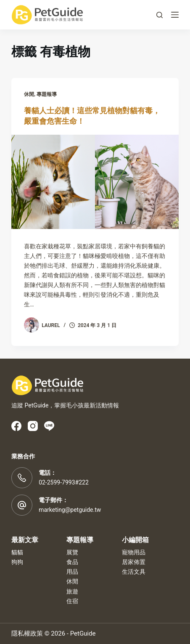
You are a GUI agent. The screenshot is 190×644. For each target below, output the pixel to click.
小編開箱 (135, 540)
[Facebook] (16, 426)
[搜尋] (160, 15)
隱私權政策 (27, 633)
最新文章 (25, 540)
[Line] (49, 426)
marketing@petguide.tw (70, 510)
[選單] (175, 15)
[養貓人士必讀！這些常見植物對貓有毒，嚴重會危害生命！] (95, 182)
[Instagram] (33, 426)
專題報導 (47, 94)
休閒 (29, 94)
